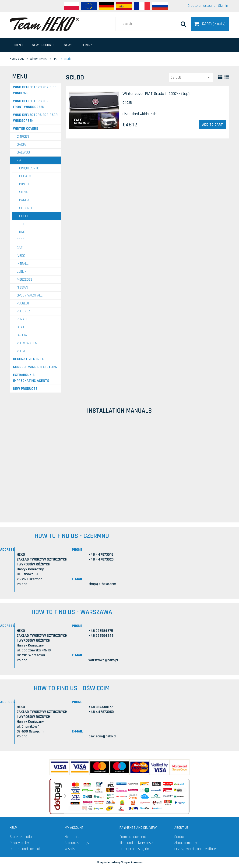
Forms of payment (133, 837)
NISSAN (22, 288)
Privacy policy (19, 843)
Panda (24, 200)
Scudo (24, 216)
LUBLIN (22, 272)
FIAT (20, 160)
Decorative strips (29, 359)
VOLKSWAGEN (27, 343)
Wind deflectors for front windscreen (31, 104)
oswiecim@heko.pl (102, 736)
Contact (180, 837)
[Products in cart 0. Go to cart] (210, 24)
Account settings (77, 843)
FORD (21, 240)
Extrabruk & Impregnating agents (31, 378)
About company (186, 843)
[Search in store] (153, 24)
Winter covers (26, 129)
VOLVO (22, 351)
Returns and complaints (27, 849)
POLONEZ (23, 311)
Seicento (26, 208)
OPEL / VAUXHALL (30, 295)
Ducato (25, 176)
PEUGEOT (23, 303)
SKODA (22, 335)
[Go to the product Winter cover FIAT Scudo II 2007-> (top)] (94, 110)
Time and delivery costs (137, 843)
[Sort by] (191, 77)
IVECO (21, 256)
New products (25, 389)
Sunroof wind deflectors (35, 367)
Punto (24, 184)
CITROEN (23, 137)
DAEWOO (23, 152)
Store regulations (23, 837)
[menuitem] (19, 45)
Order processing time (135, 849)
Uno (22, 232)
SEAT (21, 327)
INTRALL (23, 264)
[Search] (183, 24)
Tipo (22, 224)
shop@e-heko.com (102, 584)
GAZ (20, 248)
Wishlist (70, 849)
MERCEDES (25, 280)
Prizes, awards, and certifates (196, 849)
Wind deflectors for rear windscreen (35, 118)
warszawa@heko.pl (103, 660)
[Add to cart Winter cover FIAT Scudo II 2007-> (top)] (213, 125)
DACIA (21, 145)
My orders (72, 837)
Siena (23, 192)
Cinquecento (29, 168)
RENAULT (23, 319)
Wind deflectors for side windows (35, 90)
